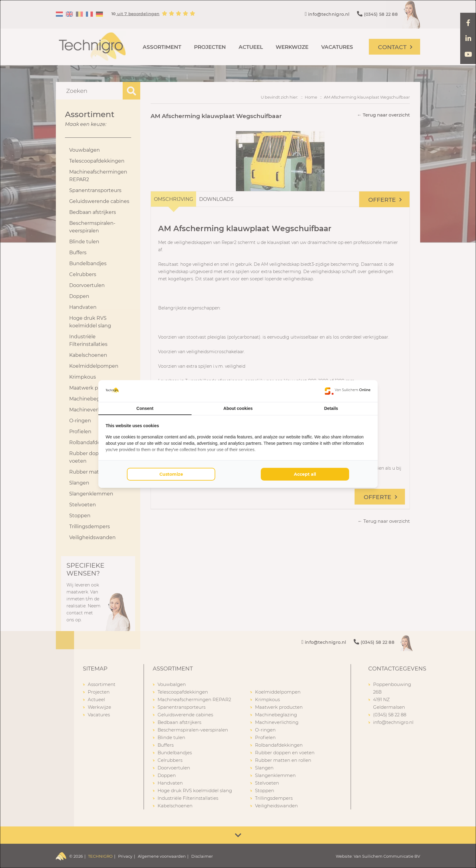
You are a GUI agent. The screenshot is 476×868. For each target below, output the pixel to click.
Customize (171, 474)
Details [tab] (331, 408)
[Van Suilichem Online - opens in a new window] (348, 391)
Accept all (305, 474)
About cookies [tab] (238, 408)
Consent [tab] (145, 408)
